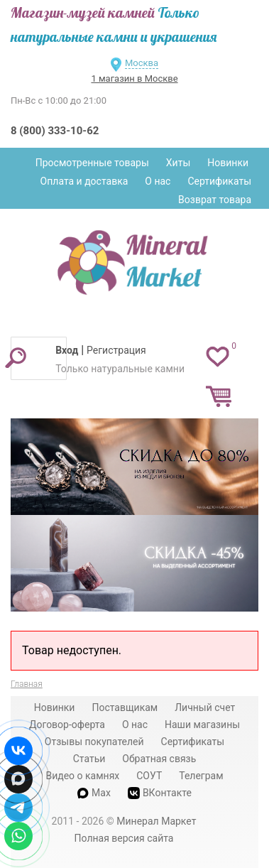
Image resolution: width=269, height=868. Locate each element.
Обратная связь (159, 759)
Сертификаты (219, 181)
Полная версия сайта (124, 838)
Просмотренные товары (92, 163)
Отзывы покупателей (94, 742)
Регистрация (116, 350)
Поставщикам (125, 707)
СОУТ (149, 776)
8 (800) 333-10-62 (55, 131)
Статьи (89, 759)
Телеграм (201, 776)
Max (94, 793)
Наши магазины (202, 725)
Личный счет (205, 707)
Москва (142, 63)
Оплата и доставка (84, 181)
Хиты (178, 163)
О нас (158, 181)
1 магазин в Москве (134, 78)
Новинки (228, 163)
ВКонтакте (160, 793)
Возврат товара (215, 200)
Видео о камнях (82, 776)
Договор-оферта (67, 725)
